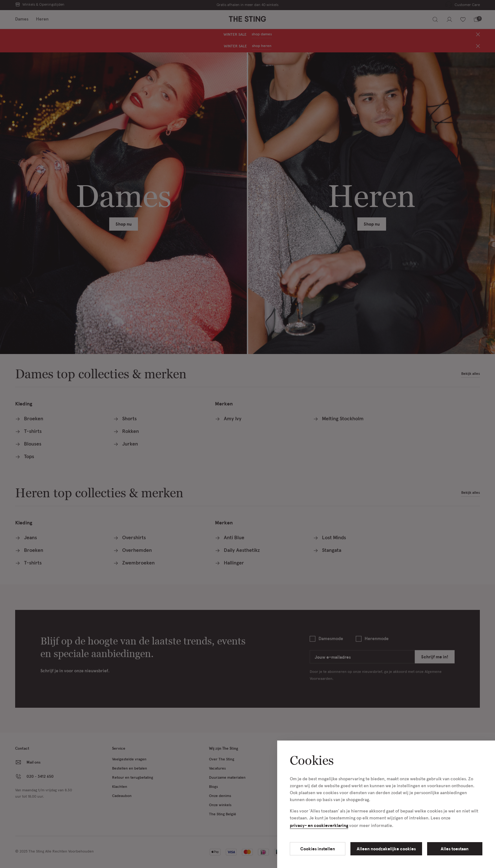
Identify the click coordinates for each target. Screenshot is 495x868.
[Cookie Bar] (247, 434)
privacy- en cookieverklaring (319, 825)
